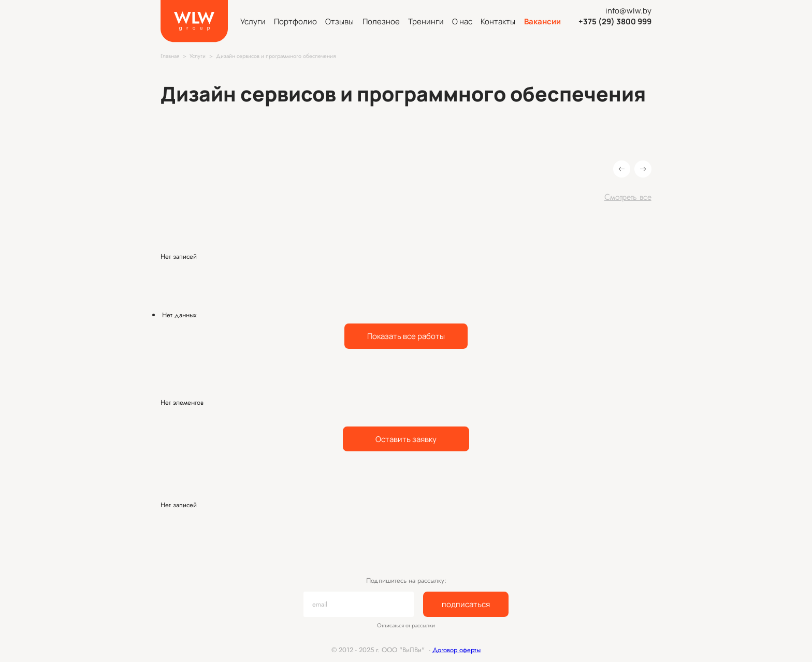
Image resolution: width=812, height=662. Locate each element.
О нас (462, 21)
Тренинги (426, 21)
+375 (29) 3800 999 (615, 21)
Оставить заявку (406, 439)
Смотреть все (628, 197)
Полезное (381, 21)
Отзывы (339, 21)
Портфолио (295, 21)
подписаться (466, 604)
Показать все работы (406, 336)
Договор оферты (456, 650)
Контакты (498, 21)
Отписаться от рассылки (406, 626)
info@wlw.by (628, 10)
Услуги (253, 21)
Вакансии (542, 21)
